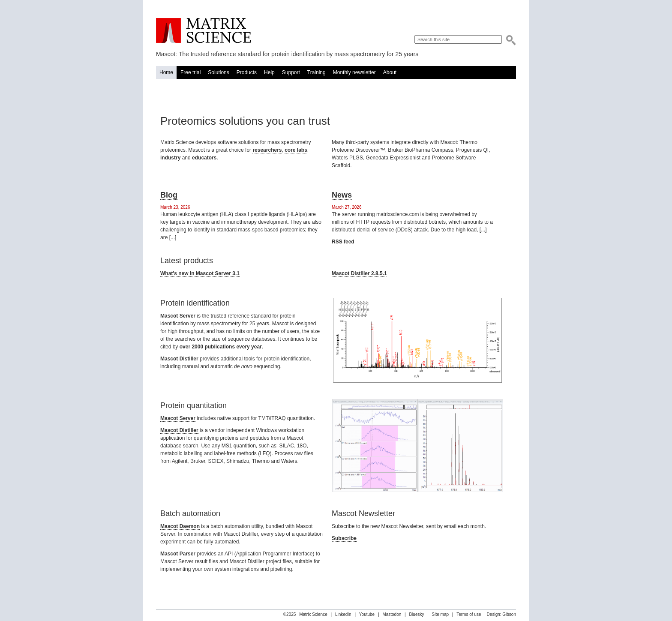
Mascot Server (178, 316)
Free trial (190, 72)
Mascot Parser (178, 554)
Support (291, 72)
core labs (296, 150)
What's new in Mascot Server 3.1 (200, 273)
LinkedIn (343, 614)
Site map (440, 614)
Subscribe (344, 538)
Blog (169, 195)
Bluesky (416, 614)
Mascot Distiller (179, 359)
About (390, 72)
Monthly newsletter (354, 72)
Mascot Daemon (180, 526)
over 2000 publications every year (221, 347)
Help (269, 72)
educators (204, 158)
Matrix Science (203, 31)
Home (166, 72)
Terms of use (469, 614)
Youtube (367, 614)
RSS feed (343, 242)
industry (170, 158)
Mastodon (392, 614)
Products (247, 72)
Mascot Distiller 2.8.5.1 (359, 273)
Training (316, 72)
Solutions (218, 72)
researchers (267, 150)
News (342, 195)
